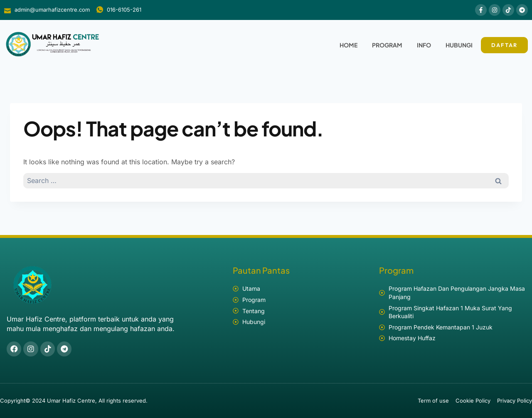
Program (387, 45)
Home (349, 45)
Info (424, 45)
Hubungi (459, 45)
